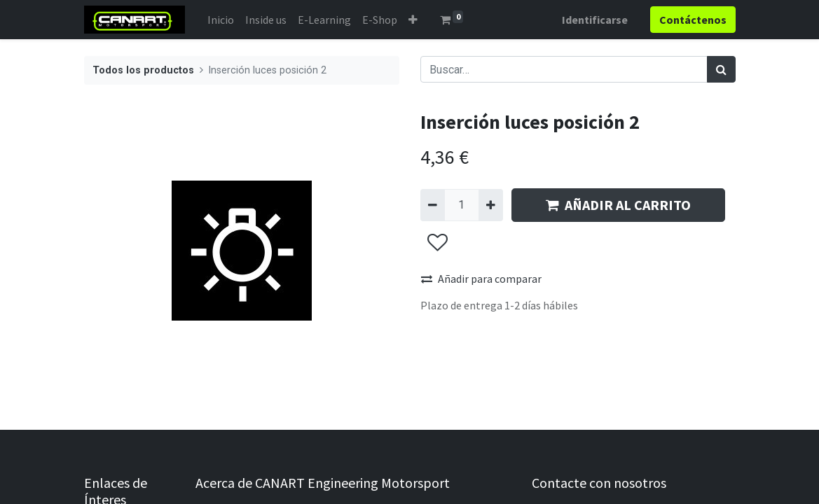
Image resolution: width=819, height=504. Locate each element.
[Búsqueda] (721, 69)
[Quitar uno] (433, 205)
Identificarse (595, 20)
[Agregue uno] (491, 205)
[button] (413, 20)
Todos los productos (143, 70)
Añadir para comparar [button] (481, 279)
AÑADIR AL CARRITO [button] (618, 205)
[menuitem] (221, 20)
